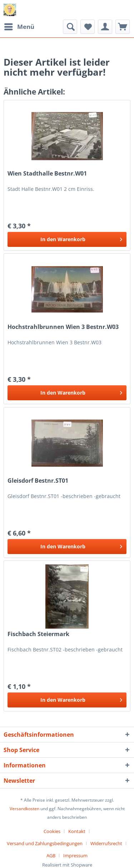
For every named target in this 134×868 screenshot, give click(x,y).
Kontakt (77, 831)
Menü (19, 26)
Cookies (52, 831)
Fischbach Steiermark (38, 634)
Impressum (75, 856)
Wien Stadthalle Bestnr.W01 (47, 174)
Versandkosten (24, 809)
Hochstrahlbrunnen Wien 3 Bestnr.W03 (63, 327)
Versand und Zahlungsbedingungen (45, 843)
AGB (51, 856)
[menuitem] (19, 27)
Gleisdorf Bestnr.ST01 (38, 481)
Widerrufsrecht (106, 843)
